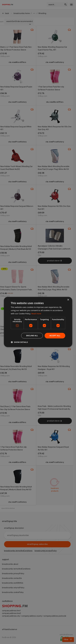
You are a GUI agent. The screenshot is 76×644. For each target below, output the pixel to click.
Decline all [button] (32, 336)
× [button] (68, 300)
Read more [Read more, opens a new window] (36, 313)
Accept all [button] (55, 336)
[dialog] (38, 322)
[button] (19, 342)
